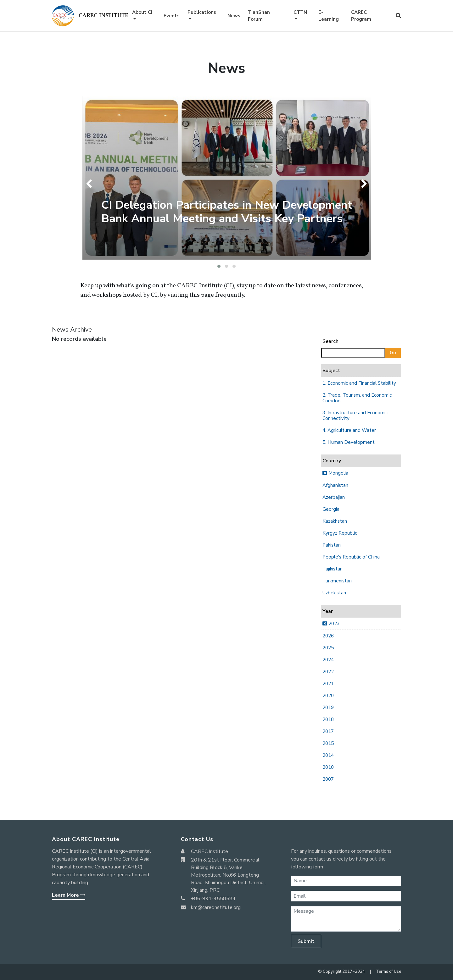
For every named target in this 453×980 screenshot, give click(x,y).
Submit (306, 941)
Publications (202, 12)
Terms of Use (389, 972)
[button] (219, 266)
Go (393, 353)
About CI (142, 12)
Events (172, 16)
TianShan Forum (259, 16)
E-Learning (329, 16)
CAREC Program (361, 16)
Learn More (69, 895)
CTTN (300, 12)
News (234, 16)
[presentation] (90, 184)
